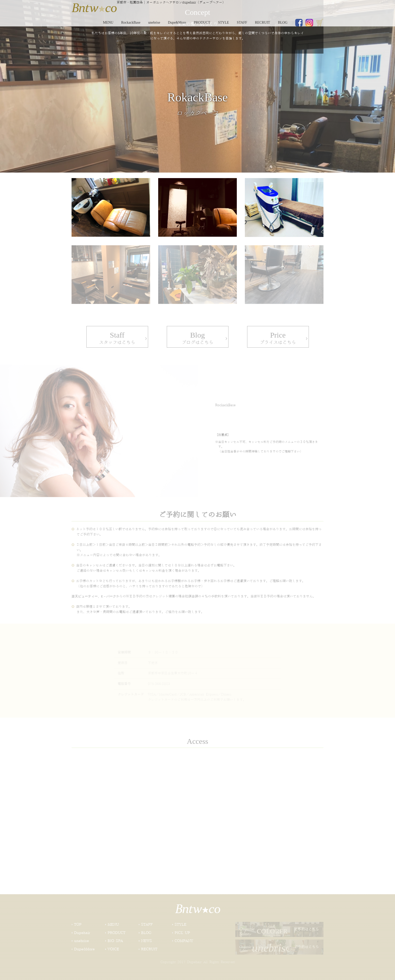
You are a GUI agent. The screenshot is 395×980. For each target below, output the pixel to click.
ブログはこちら (198, 336)
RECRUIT (262, 23)
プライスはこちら (278, 336)
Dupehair (82, 933)
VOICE (113, 949)
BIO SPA (115, 941)
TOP (78, 925)
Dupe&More (177, 23)
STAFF (242, 23)
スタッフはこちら (117, 336)
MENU (108, 23)
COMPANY (184, 941)
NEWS (146, 941)
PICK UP (182, 933)
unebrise (154, 23)
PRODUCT (202, 23)
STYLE (224, 23)
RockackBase (131, 23)
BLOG (283, 23)
